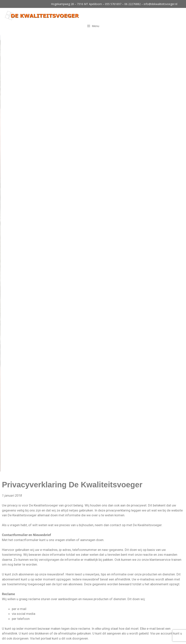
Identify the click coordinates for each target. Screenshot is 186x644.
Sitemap (144, 638)
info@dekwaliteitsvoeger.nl (161, 4)
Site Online (92, 638)
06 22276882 (133, 4)
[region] (93, 64)
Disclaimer (130, 638)
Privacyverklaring (112, 638)
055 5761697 (113, 4)
